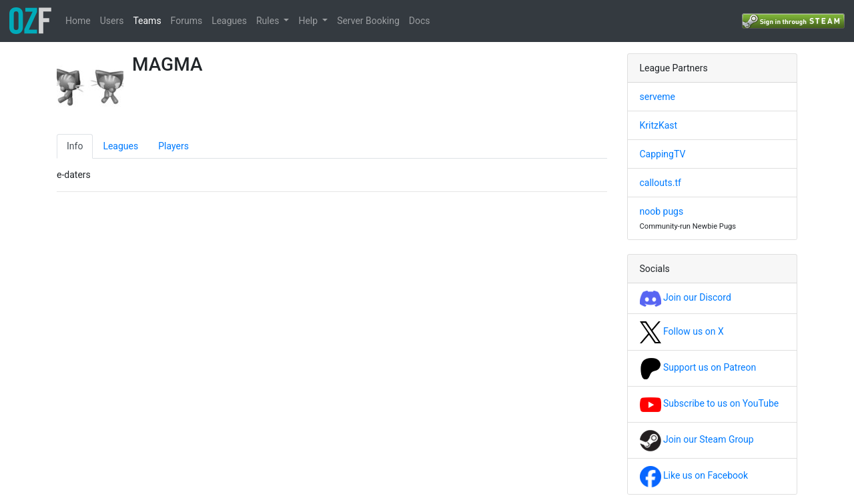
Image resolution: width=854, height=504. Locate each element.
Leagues (229, 21)
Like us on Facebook (694, 475)
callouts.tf (661, 183)
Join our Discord (686, 297)
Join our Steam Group (697, 439)
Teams (147, 21)
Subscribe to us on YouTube (710, 403)
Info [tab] (75, 146)
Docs (420, 21)
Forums (187, 21)
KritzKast (659, 125)
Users (112, 21)
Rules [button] (269, 21)
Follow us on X (682, 331)
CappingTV (663, 154)
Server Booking (368, 21)
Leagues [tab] (120, 146)
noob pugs (662, 211)
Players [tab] (173, 146)
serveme (658, 97)
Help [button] (309, 21)
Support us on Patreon (698, 367)
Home (78, 21)
